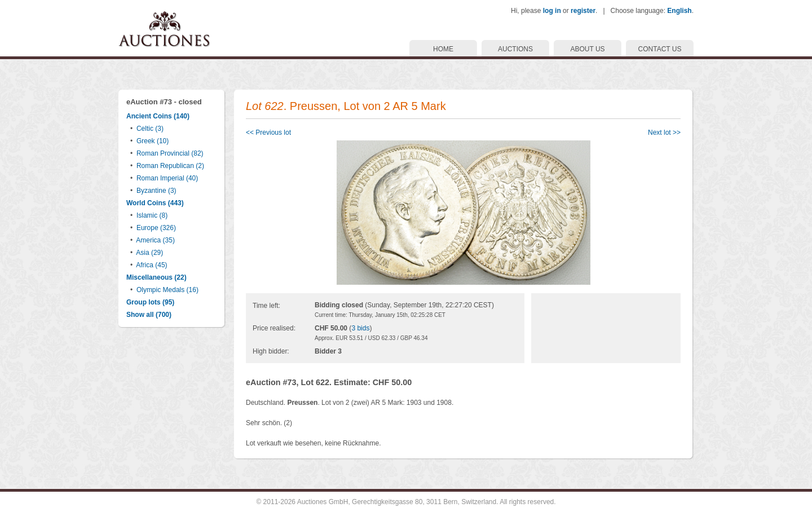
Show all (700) (149, 315)
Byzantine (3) (156, 191)
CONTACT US (660, 49)
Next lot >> (664, 133)
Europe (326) (156, 228)
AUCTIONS (515, 49)
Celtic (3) (150, 129)
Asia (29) (149, 253)
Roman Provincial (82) (170, 153)
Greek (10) (153, 141)
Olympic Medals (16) (167, 290)
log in (552, 11)
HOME (443, 49)
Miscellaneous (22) (156, 277)
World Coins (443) (155, 203)
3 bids (360, 328)
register (583, 11)
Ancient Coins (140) (158, 116)
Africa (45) (151, 265)
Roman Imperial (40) (167, 178)
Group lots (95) (150, 302)
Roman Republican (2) (170, 166)
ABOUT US (587, 49)
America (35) (155, 240)
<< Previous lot (268, 133)
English (679, 11)
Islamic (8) (152, 215)
